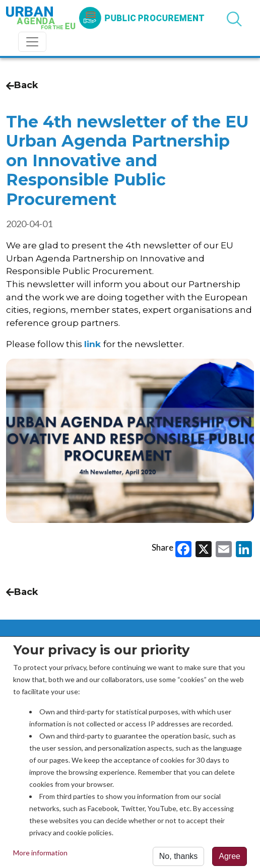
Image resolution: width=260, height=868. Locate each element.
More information (40, 856)
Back (22, 85)
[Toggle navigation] (32, 42)
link (92, 344)
